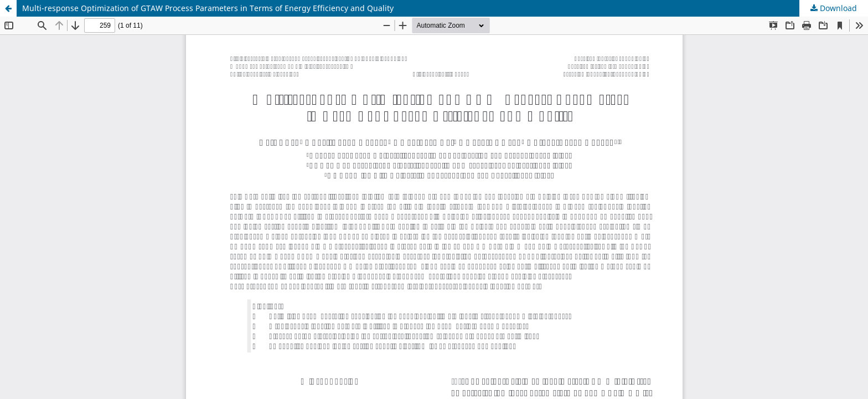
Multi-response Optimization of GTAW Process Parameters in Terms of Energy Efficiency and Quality (208, 8)
